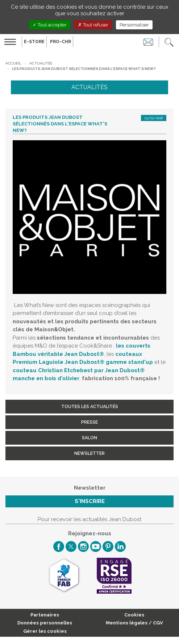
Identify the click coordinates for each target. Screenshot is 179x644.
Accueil (13, 63)
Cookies (134, 615)
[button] (169, 42)
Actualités (41, 63)
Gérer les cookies (45, 631)
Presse (89, 422)
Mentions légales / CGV (134, 623)
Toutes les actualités (90, 407)
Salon (89, 438)
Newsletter (89, 453)
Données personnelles (45, 623)
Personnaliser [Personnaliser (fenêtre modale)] (134, 25)
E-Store (34, 42)
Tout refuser (93, 25)
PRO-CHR (61, 42)
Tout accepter (50, 25)
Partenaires (45, 615)
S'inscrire (90, 501)
